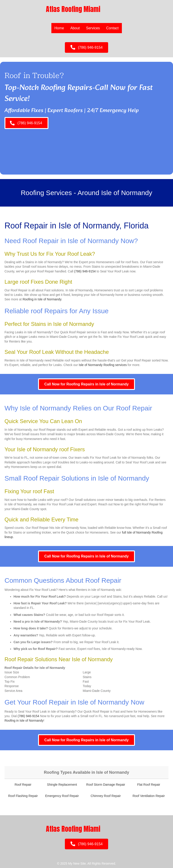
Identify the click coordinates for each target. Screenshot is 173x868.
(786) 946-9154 (85, 271)
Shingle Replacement (62, 785)
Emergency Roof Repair (62, 796)
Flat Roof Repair (149, 785)
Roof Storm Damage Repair (106, 785)
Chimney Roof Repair (106, 796)
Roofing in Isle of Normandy (42, 299)
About (75, 28)
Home (59, 28)
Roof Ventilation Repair (149, 796)
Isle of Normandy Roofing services (103, 365)
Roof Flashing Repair (23, 796)
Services (93, 28)
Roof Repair (23, 785)
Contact (112, 28)
